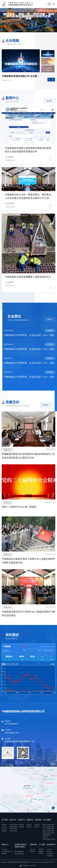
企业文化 (4, 829)
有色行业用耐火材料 (48, 827)
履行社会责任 (14, 831)
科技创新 (38, 820)
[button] (49, 80)
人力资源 (42, 844)
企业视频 (21, 827)
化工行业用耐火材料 (48, 829)
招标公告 (32, 849)
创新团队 (37, 825)
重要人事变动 (14, 827)
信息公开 (13, 820)
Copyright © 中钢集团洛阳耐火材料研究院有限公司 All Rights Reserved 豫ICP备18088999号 (28, 862)
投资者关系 (51, 844)
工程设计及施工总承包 (49, 839)
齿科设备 (45, 837)
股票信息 (49, 852)
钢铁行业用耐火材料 (48, 825)
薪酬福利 (41, 852)
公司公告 (49, 849)
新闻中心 (22, 820)
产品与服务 (47, 820)
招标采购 (33, 844)
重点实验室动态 (19, 854)
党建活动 (29, 825)
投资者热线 (50, 854)
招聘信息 (41, 849)
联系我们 (4, 831)
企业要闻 (21, 825)
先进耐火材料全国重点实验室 (21, 846)
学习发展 (41, 854)
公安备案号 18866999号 (28, 866)
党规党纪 (29, 827)
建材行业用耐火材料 (48, 831)
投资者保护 (50, 856)
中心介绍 (4, 849)
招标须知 (32, 852)
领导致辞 (4, 825)
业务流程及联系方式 (7, 852)
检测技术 (4, 854)
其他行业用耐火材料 (48, 833)
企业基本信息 (14, 825)
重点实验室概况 (19, 852)
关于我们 (5, 820)
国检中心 (5, 844)
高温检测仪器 (46, 835)
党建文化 (30, 820)
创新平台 (37, 827)
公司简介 (4, 827)
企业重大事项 (14, 829)
